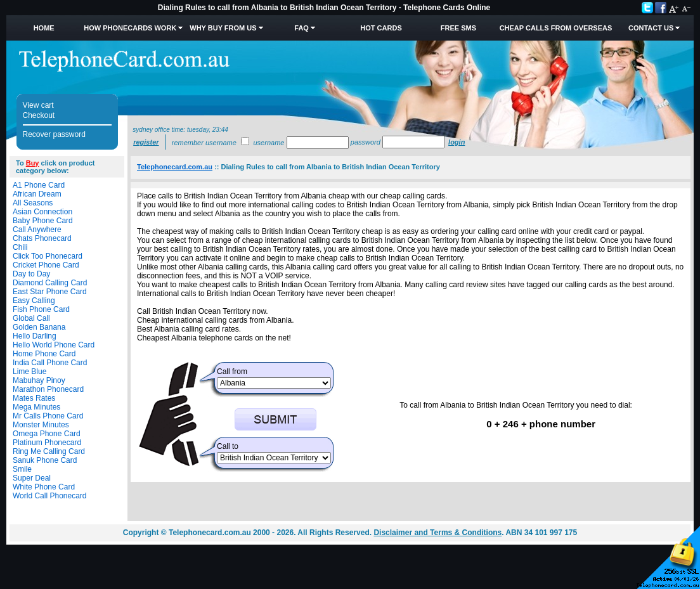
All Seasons (33, 203)
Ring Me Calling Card (49, 451)
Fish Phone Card (41, 309)
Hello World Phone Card (54, 345)
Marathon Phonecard (48, 389)
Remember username (204, 143)
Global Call (31, 318)
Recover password (54, 134)
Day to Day (31, 274)
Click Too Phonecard (48, 256)
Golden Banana (39, 327)
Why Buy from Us (223, 28)
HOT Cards (381, 28)
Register (146, 142)
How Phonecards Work (130, 28)
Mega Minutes (36, 407)
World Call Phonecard (50, 496)
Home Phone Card (44, 354)
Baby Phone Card (43, 221)
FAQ (301, 28)
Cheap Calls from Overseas (556, 28)
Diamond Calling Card (50, 283)
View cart (38, 105)
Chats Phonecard (42, 238)
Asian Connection (42, 212)
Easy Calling (34, 301)
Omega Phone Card (47, 434)
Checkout (39, 115)
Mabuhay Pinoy (39, 380)
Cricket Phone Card (46, 265)
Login (457, 142)
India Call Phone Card (50, 363)
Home (44, 28)
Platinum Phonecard (47, 443)
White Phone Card (44, 487)
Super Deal (32, 478)
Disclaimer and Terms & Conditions (437, 533)
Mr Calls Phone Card (48, 416)
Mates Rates (34, 398)
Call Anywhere (37, 230)
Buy (33, 163)
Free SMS (458, 28)
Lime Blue (29, 372)
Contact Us (651, 28)
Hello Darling (35, 336)
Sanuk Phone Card (45, 460)
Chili (20, 247)
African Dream (37, 194)
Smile (22, 469)
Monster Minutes (41, 425)
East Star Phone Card (50, 292)
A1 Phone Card (39, 185)
